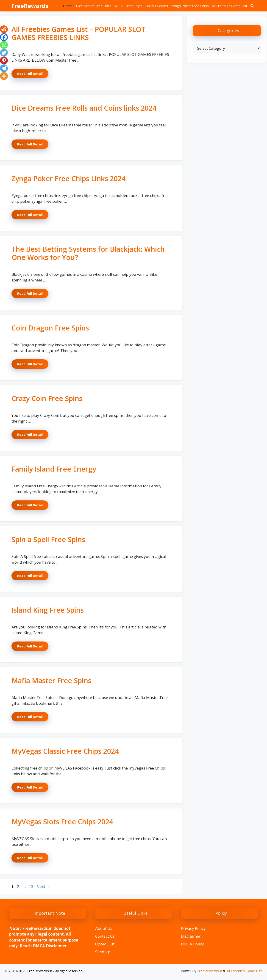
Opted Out (105, 944)
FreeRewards (30, 6)
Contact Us (105, 936)
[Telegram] (4, 68)
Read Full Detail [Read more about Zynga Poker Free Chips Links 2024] (30, 215)
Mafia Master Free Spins (51, 681)
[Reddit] (4, 29)
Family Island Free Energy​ (54, 469)
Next (43, 886)
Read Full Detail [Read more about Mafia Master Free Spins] (30, 717)
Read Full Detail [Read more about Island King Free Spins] (30, 646)
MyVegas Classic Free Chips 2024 (65, 751)
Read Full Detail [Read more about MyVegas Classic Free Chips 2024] (30, 787)
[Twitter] (4, 53)
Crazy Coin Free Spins (47, 398)
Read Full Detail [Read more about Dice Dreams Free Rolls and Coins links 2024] (30, 144)
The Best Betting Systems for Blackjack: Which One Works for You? (88, 253)
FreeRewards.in (210, 971)
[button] (252, 6)
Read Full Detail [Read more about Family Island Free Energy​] (30, 505)
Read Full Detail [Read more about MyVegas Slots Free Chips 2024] (30, 858)
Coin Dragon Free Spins (50, 328)
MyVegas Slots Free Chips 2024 (62, 822)
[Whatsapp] (4, 45)
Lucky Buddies (157, 6)
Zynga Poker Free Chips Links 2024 (68, 179)
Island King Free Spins (48, 610)
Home (68, 6)
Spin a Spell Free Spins (48, 539)
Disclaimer (191, 936)
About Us (104, 928)
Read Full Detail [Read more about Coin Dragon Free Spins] (30, 364)
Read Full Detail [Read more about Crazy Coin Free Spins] (30, 435)
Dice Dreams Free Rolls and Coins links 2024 (84, 108)
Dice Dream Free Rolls (94, 6)
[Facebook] (4, 37)
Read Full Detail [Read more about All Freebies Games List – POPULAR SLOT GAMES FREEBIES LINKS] (30, 74)
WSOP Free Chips (128, 6)
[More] (4, 76)
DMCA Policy (192, 944)
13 (32, 886)
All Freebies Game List (230, 6)
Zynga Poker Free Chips (190, 6)
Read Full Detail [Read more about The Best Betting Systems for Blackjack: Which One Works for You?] (30, 293)
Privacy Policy (193, 928)
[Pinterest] (4, 60)
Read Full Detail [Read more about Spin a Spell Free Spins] (30, 576)
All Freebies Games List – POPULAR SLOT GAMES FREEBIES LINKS (78, 33)
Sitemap (103, 952)
